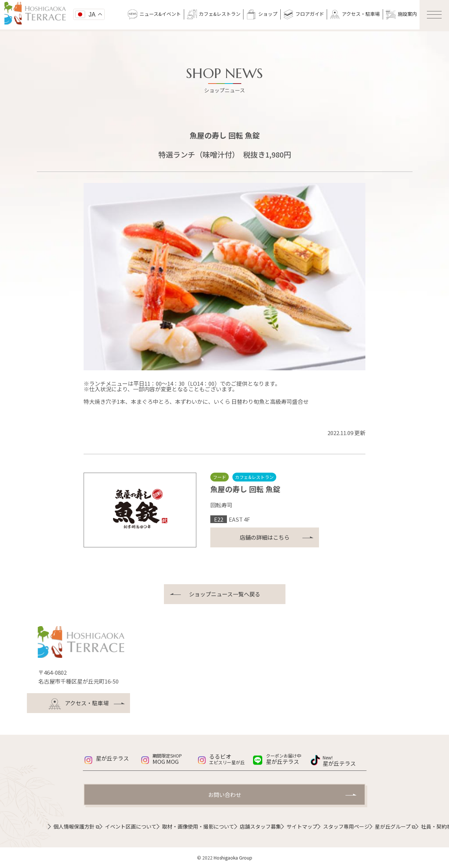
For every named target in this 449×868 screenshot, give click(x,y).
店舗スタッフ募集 (260, 826)
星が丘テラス (112, 758)
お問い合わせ (225, 795)
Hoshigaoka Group (233, 858)
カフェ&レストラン (214, 14)
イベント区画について (131, 826)
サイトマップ (302, 826)
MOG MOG (174, 759)
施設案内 (401, 14)
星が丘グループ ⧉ (395, 826)
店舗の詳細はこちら (265, 537)
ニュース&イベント (154, 14)
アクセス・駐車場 (355, 14)
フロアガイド (304, 14)
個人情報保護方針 (76, 826)
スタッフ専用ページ (346, 826)
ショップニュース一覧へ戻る (225, 594)
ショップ (262, 14)
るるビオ (231, 759)
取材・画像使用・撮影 (198, 826)
